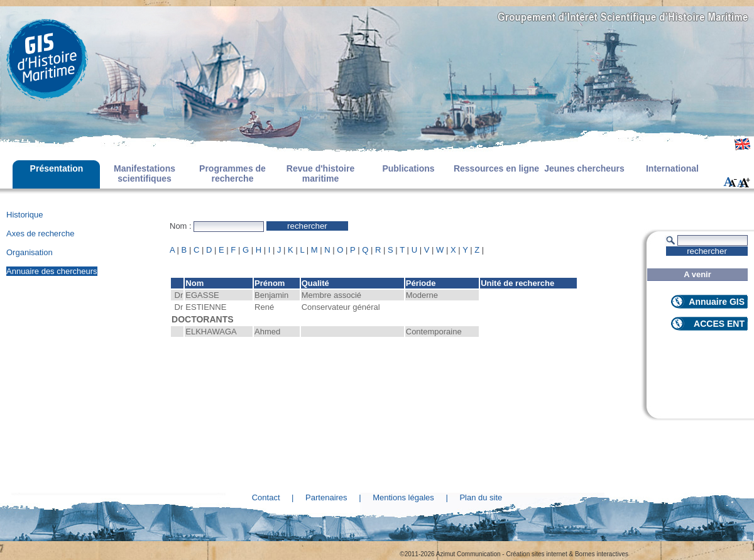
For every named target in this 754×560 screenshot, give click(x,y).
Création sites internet (536, 554)
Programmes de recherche (232, 173)
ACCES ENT (719, 324)
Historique (25, 215)
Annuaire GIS (717, 302)
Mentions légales (403, 497)
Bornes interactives (602, 554)
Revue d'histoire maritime (320, 173)
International (672, 168)
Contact (266, 497)
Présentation (57, 168)
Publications (408, 168)
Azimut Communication (468, 554)
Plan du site (481, 497)
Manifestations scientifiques (145, 173)
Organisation (30, 252)
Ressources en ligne (496, 168)
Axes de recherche (40, 233)
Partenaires (326, 497)
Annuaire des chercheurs (52, 271)
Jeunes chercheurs (584, 168)
